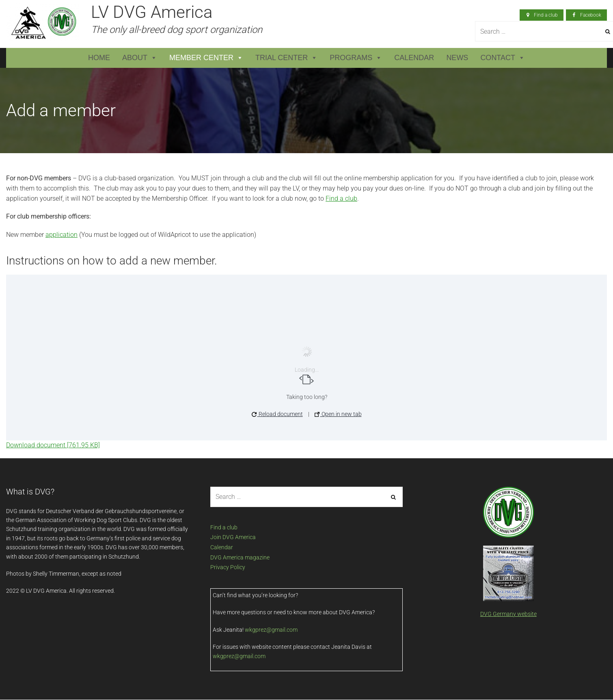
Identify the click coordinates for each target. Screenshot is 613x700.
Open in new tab (338, 414)
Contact (503, 58)
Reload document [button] (277, 414)
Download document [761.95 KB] (53, 445)
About (140, 58)
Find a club (341, 198)
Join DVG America (233, 537)
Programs (356, 58)
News (457, 58)
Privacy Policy (228, 567)
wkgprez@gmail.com (271, 630)
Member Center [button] (206, 58)
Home (99, 58)
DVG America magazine (240, 557)
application (62, 235)
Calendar (414, 58)
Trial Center (286, 58)
